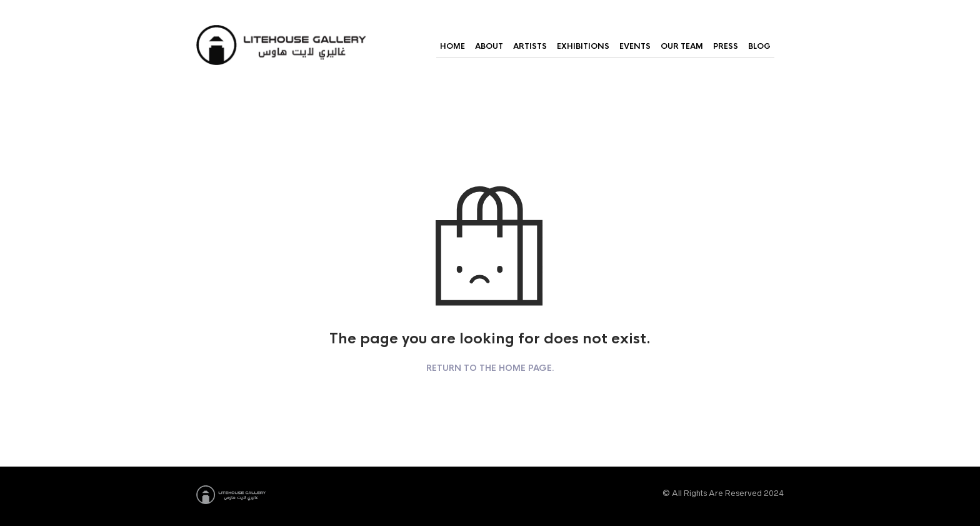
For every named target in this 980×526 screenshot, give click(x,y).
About (489, 46)
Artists (530, 46)
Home (452, 46)
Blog (759, 46)
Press (726, 46)
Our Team (682, 46)
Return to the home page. (490, 368)
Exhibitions (583, 46)
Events (635, 46)
